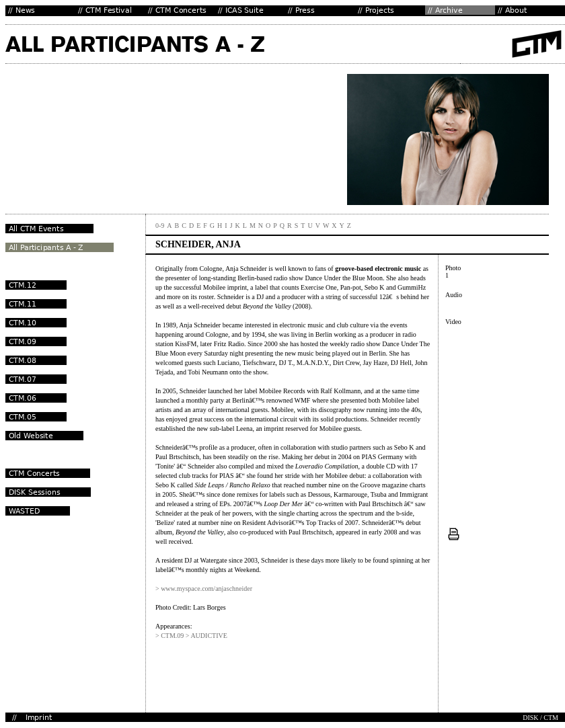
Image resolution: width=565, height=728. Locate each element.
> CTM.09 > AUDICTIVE (191, 636)
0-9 (160, 226)
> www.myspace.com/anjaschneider (204, 589)
